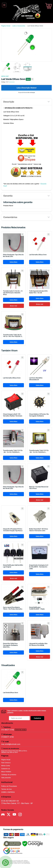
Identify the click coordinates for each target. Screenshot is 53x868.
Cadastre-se (6, 769)
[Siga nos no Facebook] (3, 814)
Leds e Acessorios (19, 26)
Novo (28, 79)
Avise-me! (13, 306)
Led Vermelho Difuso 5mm (38, 255)
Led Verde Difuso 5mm (10, 692)
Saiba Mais (14, 262)
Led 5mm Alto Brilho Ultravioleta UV (36, 379)
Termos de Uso (6, 789)
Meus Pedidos (6, 772)
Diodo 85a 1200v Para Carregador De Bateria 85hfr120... (10, 645)
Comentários (10, 217)
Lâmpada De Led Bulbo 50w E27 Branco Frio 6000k (38, 644)
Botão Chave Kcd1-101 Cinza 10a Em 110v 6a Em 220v (39, 530)
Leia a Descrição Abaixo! (27, 88)
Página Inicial (6, 26)
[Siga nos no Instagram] (20, 814)
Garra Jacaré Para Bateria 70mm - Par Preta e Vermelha (13, 608)
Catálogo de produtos (9, 775)
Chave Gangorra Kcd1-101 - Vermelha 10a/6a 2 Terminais (13, 415)
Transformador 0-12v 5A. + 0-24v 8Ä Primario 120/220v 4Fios (13, 293)
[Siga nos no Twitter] (9, 814)
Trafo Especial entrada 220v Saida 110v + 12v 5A (38, 292)
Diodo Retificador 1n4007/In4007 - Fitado (37, 608)
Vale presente (6, 778)
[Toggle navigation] (4, 5)
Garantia (8, 196)
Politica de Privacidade (9, 786)
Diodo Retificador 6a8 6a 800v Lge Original (13, 566)
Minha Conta (6, 766)
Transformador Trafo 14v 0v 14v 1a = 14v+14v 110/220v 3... (13, 336)
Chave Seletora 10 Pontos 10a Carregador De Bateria (39, 415)
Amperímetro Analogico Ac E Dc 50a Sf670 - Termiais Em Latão (39, 567)
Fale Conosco (6, 763)
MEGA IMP (5, 76)
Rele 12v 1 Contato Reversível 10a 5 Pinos (39, 488)
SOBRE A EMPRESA (8, 792)
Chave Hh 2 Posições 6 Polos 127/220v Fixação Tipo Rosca (13, 530)
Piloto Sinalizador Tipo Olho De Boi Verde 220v (13, 255)
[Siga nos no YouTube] (14, 814)
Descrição (9, 102)
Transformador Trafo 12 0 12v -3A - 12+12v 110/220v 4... (13, 451)
